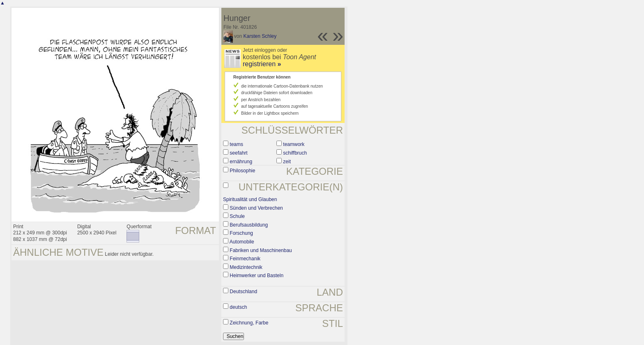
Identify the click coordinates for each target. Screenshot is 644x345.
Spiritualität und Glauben (250, 199)
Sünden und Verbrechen (256, 208)
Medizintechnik (246, 267)
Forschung (241, 233)
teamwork (294, 144)
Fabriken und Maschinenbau (261, 250)
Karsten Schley (260, 36)
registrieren (262, 64)
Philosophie (242, 171)
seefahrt (238, 153)
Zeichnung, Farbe (249, 323)
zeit (287, 162)
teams (236, 144)
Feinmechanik (245, 259)
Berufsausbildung (249, 225)
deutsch (238, 307)
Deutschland (243, 292)
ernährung (241, 162)
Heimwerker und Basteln (256, 276)
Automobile (242, 242)
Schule (237, 216)
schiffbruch (295, 153)
